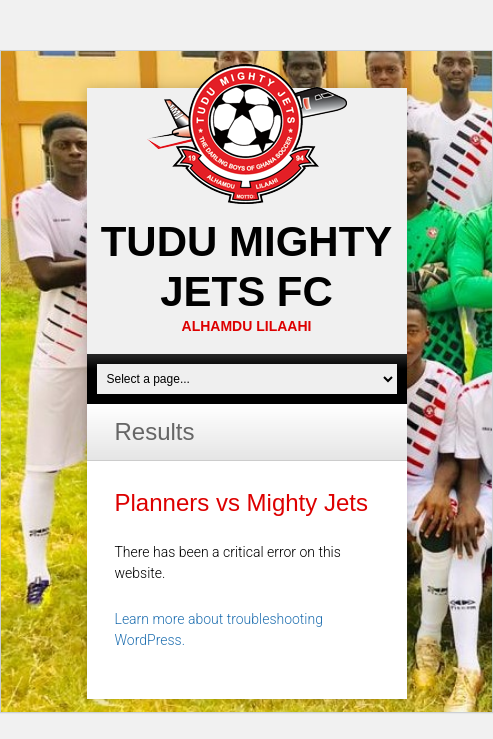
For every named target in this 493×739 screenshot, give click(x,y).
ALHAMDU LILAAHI (247, 326)
